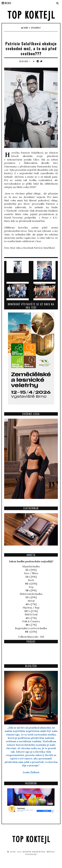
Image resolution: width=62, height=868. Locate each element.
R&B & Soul (31, 614)
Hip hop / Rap (31, 608)
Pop (31, 587)
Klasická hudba (31, 566)
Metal (31, 601)
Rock (31, 580)
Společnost (36, 28)
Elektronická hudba (31, 594)
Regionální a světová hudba (31, 628)
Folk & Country (31, 621)
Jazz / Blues (31, 573)
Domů (25, 28)
